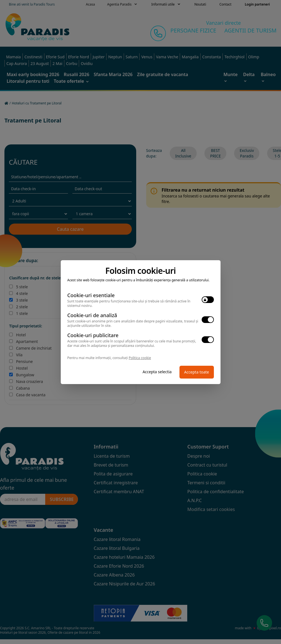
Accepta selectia (157, 372)
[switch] (208, 300)
